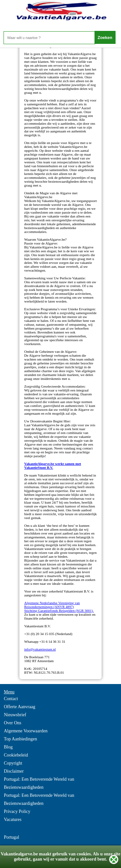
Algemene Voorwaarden (26, 731)
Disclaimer (14, 771)
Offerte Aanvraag (20, 707)
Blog (8, 747)
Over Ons (13, 723)
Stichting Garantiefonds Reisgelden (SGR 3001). (59, 611)
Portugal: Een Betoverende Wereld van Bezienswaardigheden (39, 783)
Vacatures (13, 820)
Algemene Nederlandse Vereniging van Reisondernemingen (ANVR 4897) (52, 605)
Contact (11, 699)
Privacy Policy (17, 811)
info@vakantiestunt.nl (40, 649)
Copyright (13, 763)
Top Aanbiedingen (20, 739)
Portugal (11, 837)
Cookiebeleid (16, 755)
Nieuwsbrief (15, 715)
